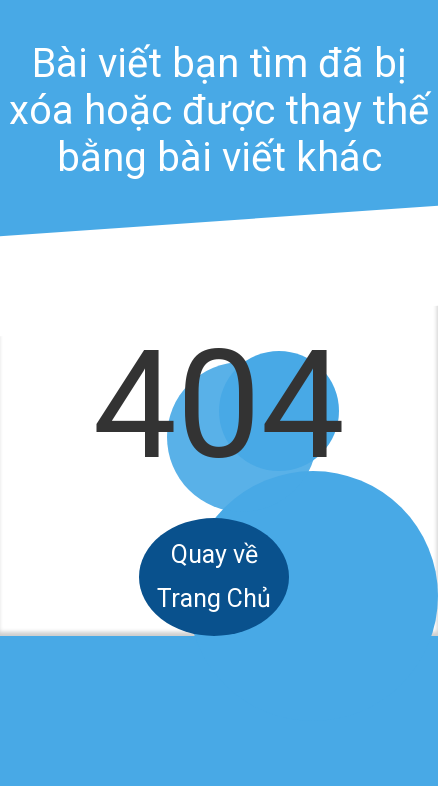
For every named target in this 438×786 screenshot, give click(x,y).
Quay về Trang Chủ (214, 576)
